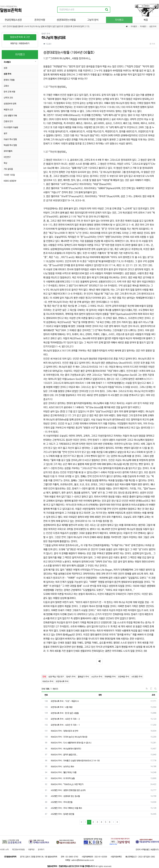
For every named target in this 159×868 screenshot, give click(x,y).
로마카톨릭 (8, 151)
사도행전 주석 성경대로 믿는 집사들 (65, 796)
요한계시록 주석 (62, 681)
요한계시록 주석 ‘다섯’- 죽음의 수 (65, 701)
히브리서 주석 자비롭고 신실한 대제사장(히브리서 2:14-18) (75, 761)
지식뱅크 (134, 27)
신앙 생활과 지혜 (10, 116)
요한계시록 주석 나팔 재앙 (62, 707)
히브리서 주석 (48, 681)
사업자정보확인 (116, 857)
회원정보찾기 (24, 43)
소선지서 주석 (97, 677)
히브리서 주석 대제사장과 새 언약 (64, 731)
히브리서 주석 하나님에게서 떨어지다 (66, 749)
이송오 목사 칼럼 (10, 139)
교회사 (6, 86)
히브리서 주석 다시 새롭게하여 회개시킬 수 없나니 (71, 743)
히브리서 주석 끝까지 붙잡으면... (64, 755)
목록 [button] (152, 44)
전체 (44, 677)
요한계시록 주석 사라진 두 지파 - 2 (65, 719)
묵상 (5, 163)
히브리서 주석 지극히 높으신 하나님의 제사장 (69, 737)
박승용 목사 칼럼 (10, 145)
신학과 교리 (8, 98)
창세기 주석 (71, 677)
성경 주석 (153, 27)
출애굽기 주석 (83, 677)
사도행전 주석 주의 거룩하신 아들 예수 (66, 808)
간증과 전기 (8, 121)
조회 (153, 695)
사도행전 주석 (137, 677)
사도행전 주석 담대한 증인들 (62, 814)
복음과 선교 (8, 110)
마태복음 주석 (110, 677)
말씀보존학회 (11, 11)
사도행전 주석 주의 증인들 (62, 802)
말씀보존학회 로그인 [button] (20, 37)
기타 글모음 (8, 169)
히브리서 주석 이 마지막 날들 (63, 778)
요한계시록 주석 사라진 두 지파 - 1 (65, 725)
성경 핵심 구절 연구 (56, 677)
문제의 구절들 (9, 80)
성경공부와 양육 (10, 104)
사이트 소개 (4, 850)
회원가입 (14, 43)
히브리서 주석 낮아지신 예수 (62, 767)
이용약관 (31, 850)
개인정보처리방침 (18, 850)
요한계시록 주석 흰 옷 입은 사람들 (65, 713)
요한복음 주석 (123, 677)
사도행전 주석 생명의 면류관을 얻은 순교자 (68, 790)
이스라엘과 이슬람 (11, 127)
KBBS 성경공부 (10, 181)
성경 (5, 68)
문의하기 (41, 850)
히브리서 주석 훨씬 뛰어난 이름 (64, 772)
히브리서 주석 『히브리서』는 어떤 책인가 (67, 784)
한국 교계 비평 (9, 92)
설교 (5, 133)
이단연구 (7, 157)
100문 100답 (9, 175)
